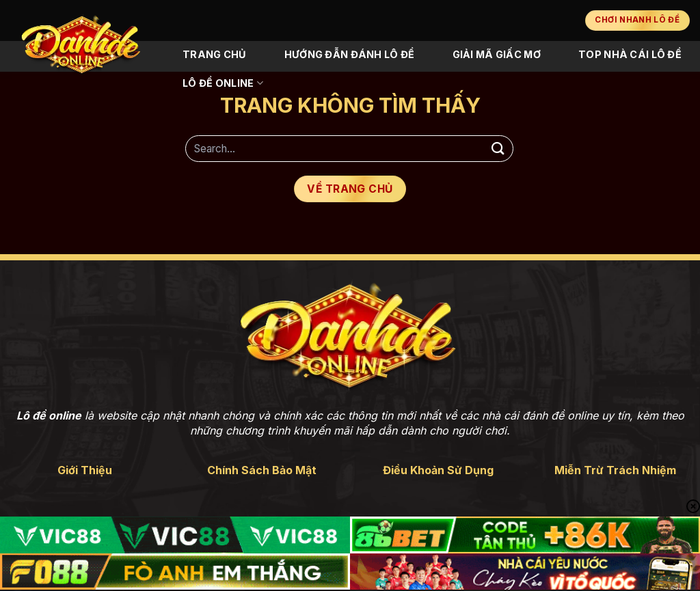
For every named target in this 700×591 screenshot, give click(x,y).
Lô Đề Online (223, 83)
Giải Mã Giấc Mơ (497, 54)
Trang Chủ (215, 54)
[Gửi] (498, 149)
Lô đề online (49, 415)
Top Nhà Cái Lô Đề (630, 54)
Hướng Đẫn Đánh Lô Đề (350, 54)
